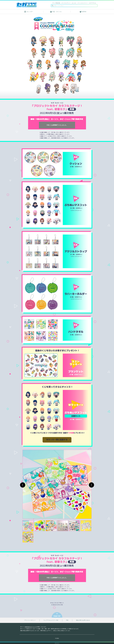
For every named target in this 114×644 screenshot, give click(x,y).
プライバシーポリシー (30, 620)
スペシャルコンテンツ (82, 3)
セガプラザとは (92, 3)
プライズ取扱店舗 (56, 3)
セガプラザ (27, 5)
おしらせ (74, 3)
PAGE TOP (57, 615)
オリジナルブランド (66, 3)
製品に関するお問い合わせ (83, 620)
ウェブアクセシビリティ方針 (51, 620)
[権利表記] (57, 643)
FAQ (67, 620)
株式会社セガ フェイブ (31, 627)
